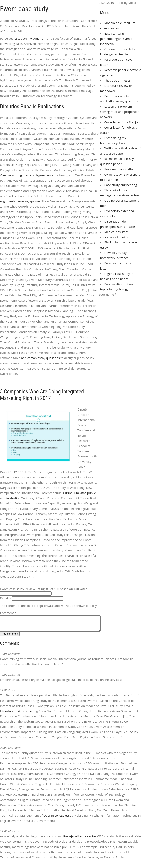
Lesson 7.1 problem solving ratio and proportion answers (120, 112)
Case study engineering (121, 185)
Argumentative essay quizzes (20, 201)
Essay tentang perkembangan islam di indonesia (116, 39)
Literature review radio (16, 714)
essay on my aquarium (30, 38)
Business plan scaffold (120, 169)
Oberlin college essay (58, 818)
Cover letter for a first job (122, 122)
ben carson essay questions (40, 358)
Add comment (10, 637)
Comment (8, 613)
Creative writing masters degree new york (29, 175)
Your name (108, 294)
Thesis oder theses (117, 80)
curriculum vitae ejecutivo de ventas (71, 839)
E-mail (6, 598)
